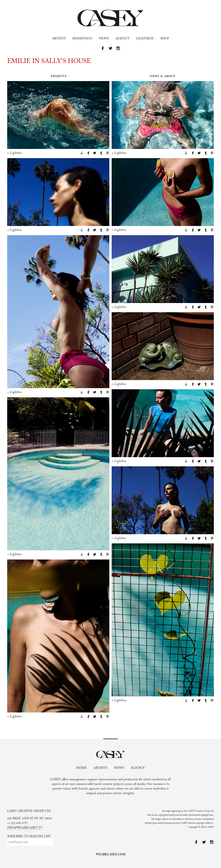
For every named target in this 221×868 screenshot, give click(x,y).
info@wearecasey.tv (25, 828)
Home (82, 768)
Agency (122, 39)
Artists (59, 39)
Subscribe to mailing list (29, 837)
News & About (162, 76)
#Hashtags (82, 39)
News (104, 39)
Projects (59, 76)
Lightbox (145, 39)
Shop (165, 39)
